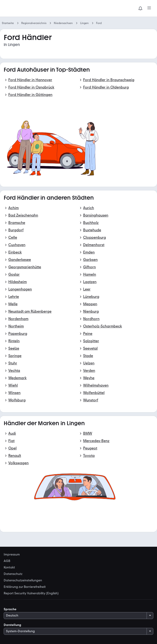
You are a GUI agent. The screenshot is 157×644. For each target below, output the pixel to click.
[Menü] (149, 8)
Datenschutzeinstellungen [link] (23, 580)
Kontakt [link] (9, 568)
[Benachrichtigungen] (140, 8)
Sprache (10, 609)
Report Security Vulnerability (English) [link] (31, 593)
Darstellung (12, 625)
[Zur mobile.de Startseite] (38, 8)
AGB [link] (7, 561)
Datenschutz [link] (13, 574)
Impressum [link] (12, 555)
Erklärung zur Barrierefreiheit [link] (25, 587)
